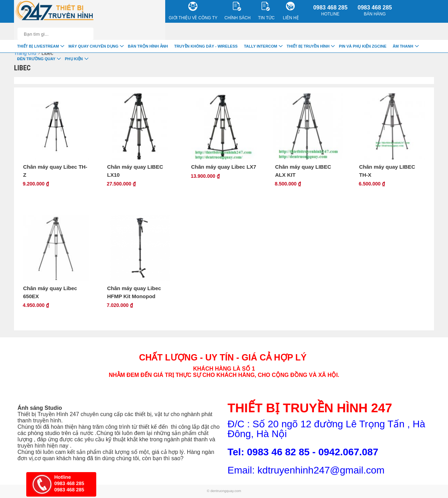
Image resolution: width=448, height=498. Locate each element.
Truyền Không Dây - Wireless (206, 46)
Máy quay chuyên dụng (93, 46)
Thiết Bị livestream (38, 46)
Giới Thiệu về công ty (193, 11)
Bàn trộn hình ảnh (148, 46)
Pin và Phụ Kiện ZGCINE (363, 46)
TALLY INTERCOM (261, 46)
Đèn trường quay (36, 59)
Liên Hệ (291, 11)
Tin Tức (266, 11)
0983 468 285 (330, 10)
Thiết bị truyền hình (308, 46)
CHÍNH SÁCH (237, 11)
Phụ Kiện (74, 59)
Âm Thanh (403, 46)
